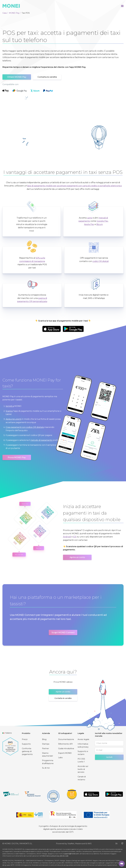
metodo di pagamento (41, 440)
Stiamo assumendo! (47, 755)
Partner (46, 748)
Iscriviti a (10, 406)
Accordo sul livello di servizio (83, 769)
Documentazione (66, 739)
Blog (44, 739)
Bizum (100, 224)
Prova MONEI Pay (17, 457)
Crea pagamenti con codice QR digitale (25, 427)
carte (90, 218)
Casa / (5, 13)
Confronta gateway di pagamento (27, 751)
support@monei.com (71, 854)
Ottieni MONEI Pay (17, 77)
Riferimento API (65, 744)
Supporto (26, 744)
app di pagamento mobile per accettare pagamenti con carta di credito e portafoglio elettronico (75, 186)
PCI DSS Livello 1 (81, 760)
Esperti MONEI (65, 753)
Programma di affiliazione (48, 762)
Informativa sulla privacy (83, 745)
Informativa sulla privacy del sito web (55, 856)
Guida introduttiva (66, 748)
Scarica (9, 411)
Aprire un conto (77, 557)
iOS (75, 537)
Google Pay (102, 221)
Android (67, 537)
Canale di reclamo (82, 778)
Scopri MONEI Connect (63, 633)
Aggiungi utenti (13, 419)
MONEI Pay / (15, 13)
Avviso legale (83, 739)
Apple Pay (89, 224)
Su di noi (46, 768)
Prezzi (25, 739)
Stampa (46, 744)
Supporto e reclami (83, 753)
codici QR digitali (101, 261)
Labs (60, 758)
